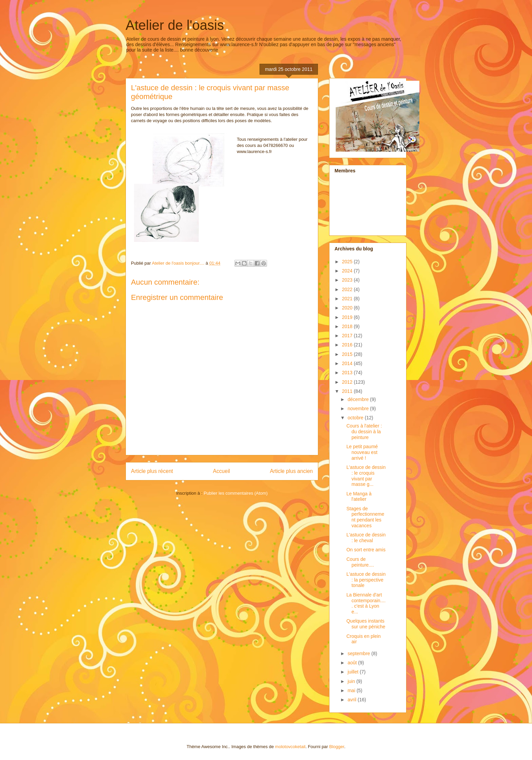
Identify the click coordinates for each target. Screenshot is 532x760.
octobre (356, 418)
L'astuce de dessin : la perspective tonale (366, 580)
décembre (359, 399)
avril (353, 700)
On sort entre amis (366, 550)
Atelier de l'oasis (175, 25)
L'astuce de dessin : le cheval (366, 538)
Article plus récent (152, 471)
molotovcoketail (290, 747)
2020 (348, 308)
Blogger (337, 747)
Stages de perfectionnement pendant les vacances (365, 517)
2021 (348, 299)
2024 (348, 271)
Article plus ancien (291, 471)
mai (352, 690)
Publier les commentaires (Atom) (236, 493)
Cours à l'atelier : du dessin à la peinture (364, 432)
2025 (348, 262)
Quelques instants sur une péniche (366, 624)
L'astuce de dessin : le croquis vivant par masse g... (366, 476)
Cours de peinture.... (360, 562)
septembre (359, 653)
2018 (348, 326)
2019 (348, 317)
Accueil (222, 471)
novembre (359, 408)
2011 (348, 391)
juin (352, 681)
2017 (348, 336)
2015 (348, 354)
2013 (348, 373)
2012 (348, 382)
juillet (354, 672)
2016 (348, 345)
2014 (348, 363)
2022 (348, 289)
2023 (348, 280)
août (353, 663)
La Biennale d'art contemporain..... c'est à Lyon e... (366, 603)
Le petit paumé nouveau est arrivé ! (362, 452)
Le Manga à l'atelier (359, 497)
